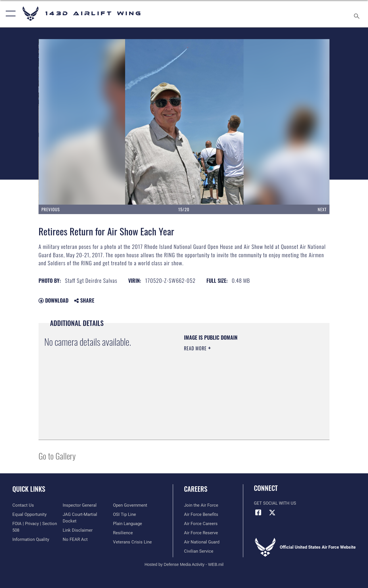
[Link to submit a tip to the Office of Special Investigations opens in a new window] (124, 514)
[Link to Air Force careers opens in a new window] (201, 524)
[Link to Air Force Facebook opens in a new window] (258, 512)
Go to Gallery (57, 456)
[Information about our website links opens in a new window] (78, 530)
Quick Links (29, 489)
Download (53, 300)
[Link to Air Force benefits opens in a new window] (201, 514)
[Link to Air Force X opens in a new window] (272, 512)
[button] (9, 14)
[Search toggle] (358, 14)
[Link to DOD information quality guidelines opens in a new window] (31, 539)
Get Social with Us (275, 503)
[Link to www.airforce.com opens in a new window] (201, 505)
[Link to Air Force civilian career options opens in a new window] (199, 551)
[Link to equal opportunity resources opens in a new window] (29, 514)
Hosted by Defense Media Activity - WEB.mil (184, 564)
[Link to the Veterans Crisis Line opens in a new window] (132, 542)
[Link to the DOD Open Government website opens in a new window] (130, 505)
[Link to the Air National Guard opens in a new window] (202, 542)
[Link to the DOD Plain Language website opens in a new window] (128, 524)
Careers (196, 489)
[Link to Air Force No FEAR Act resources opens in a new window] (75, 539)
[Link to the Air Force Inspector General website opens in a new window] (80, 505)
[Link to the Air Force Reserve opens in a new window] (201, 533)
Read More (196, 348)
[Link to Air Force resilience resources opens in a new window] (123, 533)
